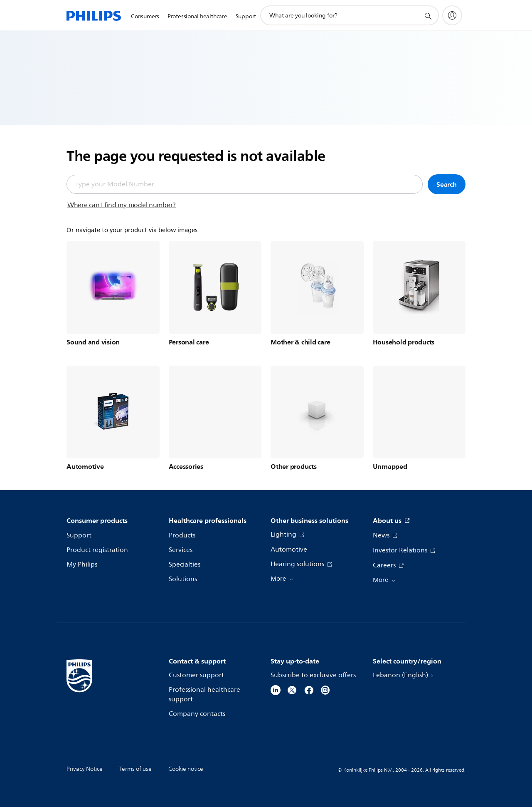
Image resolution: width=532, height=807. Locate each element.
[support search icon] (428, 16)
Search (447, 184)
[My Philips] (452, 15)
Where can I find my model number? (122, 205)
